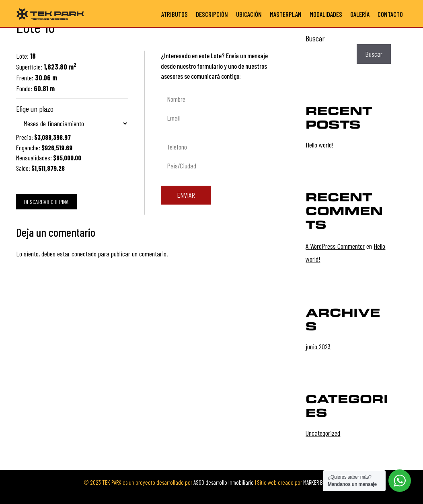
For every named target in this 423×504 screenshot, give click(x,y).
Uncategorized (323, 433)
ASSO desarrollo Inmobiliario (224, 482)
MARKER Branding (321, 482)
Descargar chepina (46, 202)
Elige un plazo (35, 109)
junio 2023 (318, 346)
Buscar (315, 38)
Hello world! (319, 145)
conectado (84, 254)
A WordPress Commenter (335, 246)
